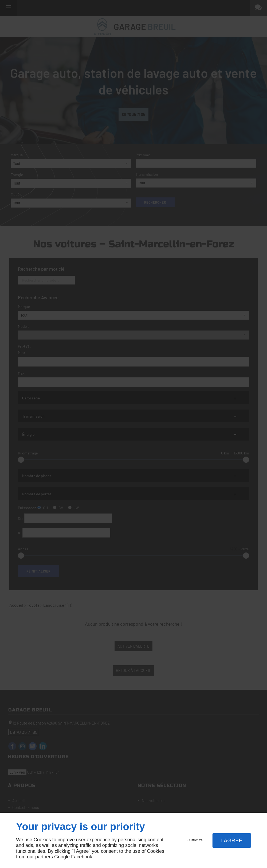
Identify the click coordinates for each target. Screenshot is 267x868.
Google (62, 857)
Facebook (82, 857)
